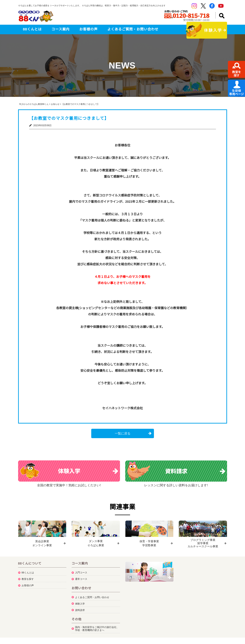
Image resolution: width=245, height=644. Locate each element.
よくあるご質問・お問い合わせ (133, 29)
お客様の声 (88, 29)
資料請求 (80, 609)
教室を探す (28, 578)
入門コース (81, 571)
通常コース (81, 578)
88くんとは (32, 29)
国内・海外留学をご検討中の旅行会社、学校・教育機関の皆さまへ (97, 627)
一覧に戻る (123, 433)
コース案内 (61, 29)
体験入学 (80, 602)
